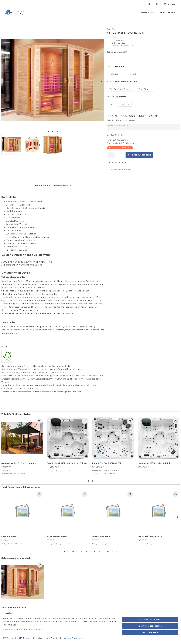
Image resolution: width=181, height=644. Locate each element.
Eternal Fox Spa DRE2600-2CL (107, 463)
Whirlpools (148, 12)
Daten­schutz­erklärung (15, 629)
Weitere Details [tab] (62, 186)
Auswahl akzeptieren (150, 626)
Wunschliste (117, 163)
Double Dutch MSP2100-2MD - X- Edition (67, 463)
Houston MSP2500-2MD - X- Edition (155, 463)
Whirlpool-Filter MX (102, 536)
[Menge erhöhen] (118, 155)
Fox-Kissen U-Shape (57, 536)
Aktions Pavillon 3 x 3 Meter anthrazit (20, 463)
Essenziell (11, 638)
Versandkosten (127, 169)
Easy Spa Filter (9, 536)
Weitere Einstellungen (74, 638)
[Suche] (157, 4)
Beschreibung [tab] (42, 186)
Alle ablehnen (150, 633)
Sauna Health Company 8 (14, 606)
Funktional (56, 638)
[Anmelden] (149, 4)
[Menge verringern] (122, 155)
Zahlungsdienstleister (33, 638)
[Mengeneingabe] (112, 155)
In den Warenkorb (139, 155)
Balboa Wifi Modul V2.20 (150, 536)
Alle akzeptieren (150, 620)
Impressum (35, 629)
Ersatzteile (167, 12)
